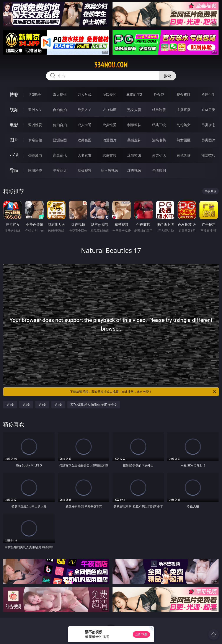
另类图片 (208, 140)
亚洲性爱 (35, 125)
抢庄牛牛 (208, 95)
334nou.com (111, 65)
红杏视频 (134, 170)
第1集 (10, 405)
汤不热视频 (109, 170)
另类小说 (159, 155)
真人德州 (60, 95)
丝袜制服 (159, 110)
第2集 (26, 405)
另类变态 (208, 125)
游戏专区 (109, 95)
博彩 (14, 94)
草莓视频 (85, 170)
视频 (14, 110)
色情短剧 (159, 170)
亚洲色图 (60, 140)
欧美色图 (85, 140)
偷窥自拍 (35, 140)
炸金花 (159, 95)
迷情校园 (134, 155)
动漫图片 (109, 140)
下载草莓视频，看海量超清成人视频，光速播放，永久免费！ (143, 392)
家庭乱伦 (60, 155)
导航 (14, 170)
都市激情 (35, 155)
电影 (14, 125)
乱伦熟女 (184, 125)
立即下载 (141, 634)
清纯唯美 (159, 140)
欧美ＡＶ (85, 110)
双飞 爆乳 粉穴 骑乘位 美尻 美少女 (94, 405)
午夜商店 (60, 170)
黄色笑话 (184, 155)
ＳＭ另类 (208, 110)
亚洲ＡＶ (35, 110)
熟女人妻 (134, 110)
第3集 (42, 405)
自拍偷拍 (60, 110)
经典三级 (159, 125)
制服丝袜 (134, 125)
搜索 (167, 76)
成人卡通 (85, 125)
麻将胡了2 (134, 95)
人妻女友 (85, 155)
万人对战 (85, 95)
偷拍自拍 (60, 125)
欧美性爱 (109, 125)
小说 (14, 155)
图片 (14, 140)
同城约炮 (35, 170)
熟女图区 (184, 140)
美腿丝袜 (134, 140)
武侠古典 (109, 155)
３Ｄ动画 (109, 110)
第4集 (58, 405)
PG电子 (35, 95)
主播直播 (184, 110)
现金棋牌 (184, 95)
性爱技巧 (208, 155)
